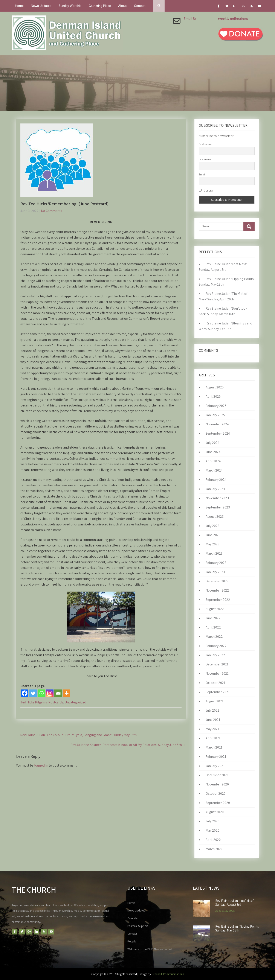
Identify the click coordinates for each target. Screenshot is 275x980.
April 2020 (213, 840)
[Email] (58, 693)
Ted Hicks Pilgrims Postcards (42, 702)
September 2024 (218, 433)
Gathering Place (100, 6)
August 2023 (215, 517)
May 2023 (212, 544)
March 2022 (214, 637)
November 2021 (217, 673)
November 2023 (217, 498)
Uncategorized (75, 702)
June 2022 (213, 618)
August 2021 (215, 701)
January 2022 (215, 655)
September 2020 (218, 803)
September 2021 (218, 692)
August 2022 (215, 609)
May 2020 (212, 830)
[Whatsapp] (41, 693)
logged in (41, 765)
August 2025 (215, 387)
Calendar (133, 918)
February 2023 (216, 563)
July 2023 (212, 526)
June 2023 (213, 535)
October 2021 (215, 683)
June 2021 (213, 720)
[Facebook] (25, 693)
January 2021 (215, 766)
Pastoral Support (138, 926)
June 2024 (213, 452)
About (122, 6)
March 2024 (214, 470)
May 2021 (212, 729)
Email (202, 174)
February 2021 (216, 757)
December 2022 (217, 581)
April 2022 (213, 627)
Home (19, 6)
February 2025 (216, 406)
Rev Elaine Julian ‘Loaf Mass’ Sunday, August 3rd (235, 903)
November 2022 (217, 590)
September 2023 (218, 507)
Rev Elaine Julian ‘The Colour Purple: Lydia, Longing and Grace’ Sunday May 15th (76, 735)
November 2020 (217, 784)
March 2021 (214, 747)
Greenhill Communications (168, 974)
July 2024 (212, 443)
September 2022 (218, 600)
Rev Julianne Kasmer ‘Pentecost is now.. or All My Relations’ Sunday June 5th (128, 745)
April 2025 (213, 396)
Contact (140, 6)
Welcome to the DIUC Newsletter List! (150, 949)
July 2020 (212, 821)
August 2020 (215, 812)
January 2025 (215, 415)
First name (205, 144)
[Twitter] (33, 693)
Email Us (190, 19)
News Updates (41, 6)
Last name (205, 159)
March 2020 (214, 849)
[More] (66, 693)
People (132, 941)
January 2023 (215, 572)
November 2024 (217, 424)
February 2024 (216, 480)
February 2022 (216, 646)
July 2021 (212, 710)
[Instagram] (50, 693)
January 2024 (215, 489)
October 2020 (216, 794)
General (206, 190)
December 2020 (217, 775)
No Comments (52, 211)
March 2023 (214, 553)
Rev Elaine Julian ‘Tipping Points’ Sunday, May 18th (237, 928)
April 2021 (213, 738)
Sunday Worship (70, 6)
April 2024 (213, 461)
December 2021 (217, 664)
